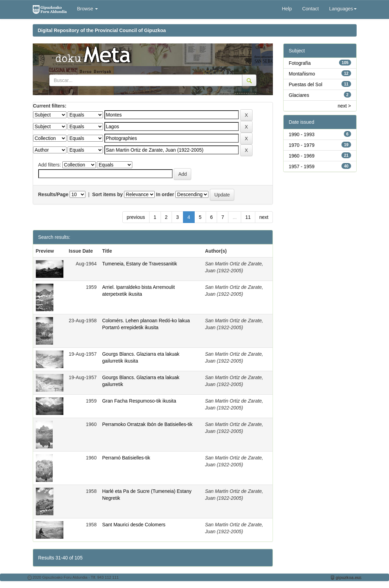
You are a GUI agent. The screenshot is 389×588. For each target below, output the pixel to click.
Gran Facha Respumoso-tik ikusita (139, 401)
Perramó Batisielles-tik (126, 458)
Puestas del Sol (305, 84)
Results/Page (53, 194)
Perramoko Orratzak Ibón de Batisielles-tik (147, 424)
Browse (88, 9)
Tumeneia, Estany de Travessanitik (139, 264)
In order (165, 194)
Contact (310, 9)
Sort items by (108, 194)
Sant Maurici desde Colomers (134, 525)
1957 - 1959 (302, 166)
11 (248, 217)
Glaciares (299, 95)
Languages (343, 9)
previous (136, 217)
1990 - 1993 (302, 134)
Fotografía (300, 63)
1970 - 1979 (302, 145)
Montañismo (302, 74)
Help (287, 9)
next (264, 217)
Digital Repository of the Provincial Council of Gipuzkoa (102, 30)
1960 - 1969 (302, 156)
